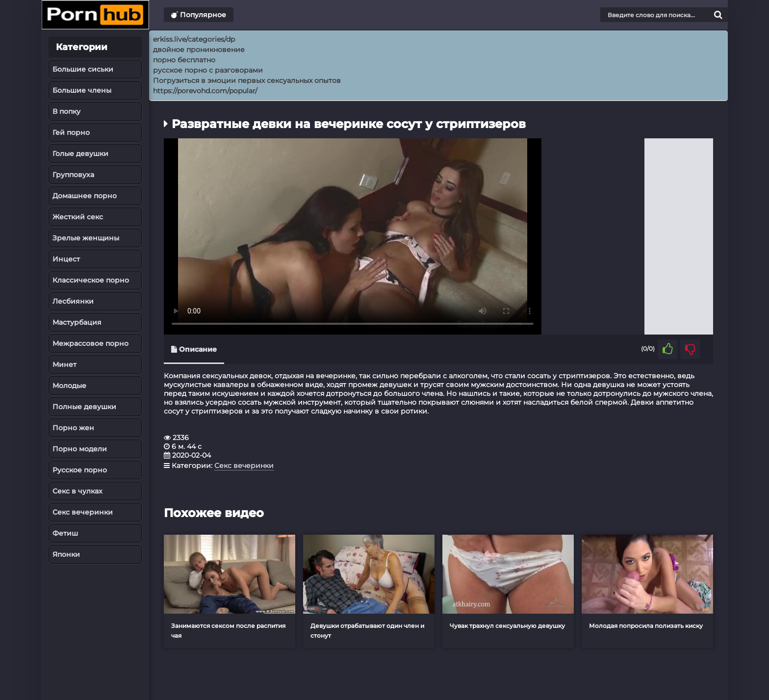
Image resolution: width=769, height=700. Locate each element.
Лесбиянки (73, 301)
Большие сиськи (83, 69)
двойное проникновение (199, 50)
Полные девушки (84, 407)
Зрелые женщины (86, 238)
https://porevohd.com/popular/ (205, 91)
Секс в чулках (77, 491)
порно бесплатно (184, 60)
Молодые (69, 386)
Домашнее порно (85, 196)
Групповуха (73, 175)
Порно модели (80, 449)
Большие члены (82, 90)
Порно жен (73, 428)
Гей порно (71, 132)
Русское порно (80, 470)
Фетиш (65, 533)
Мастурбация (77, 322)
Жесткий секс (78, 217)
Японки (66, 554)
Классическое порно (91, 280)
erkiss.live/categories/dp (194, 39)
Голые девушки (80, 154)
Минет (64, 364)
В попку (66, 111)
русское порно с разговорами (208, 70)
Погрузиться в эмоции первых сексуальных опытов (247, 80)
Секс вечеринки (83, 512)
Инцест (66, 259)
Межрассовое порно (90, 343)
